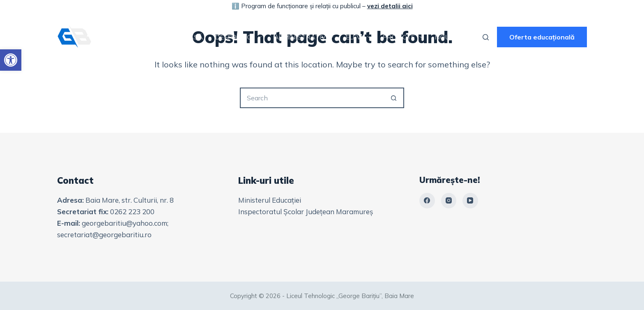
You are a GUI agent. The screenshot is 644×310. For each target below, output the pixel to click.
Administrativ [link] (305, 37)
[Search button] (394, 98)
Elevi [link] (360, 37)
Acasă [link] (191, 37)
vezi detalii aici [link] (390, 6)
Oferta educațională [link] (542, 37)
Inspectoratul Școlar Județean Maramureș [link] (306, 212)
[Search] (486, 37)
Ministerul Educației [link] (270, 200)
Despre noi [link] (240, 37)
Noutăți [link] (450, 37)
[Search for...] (312, 98)
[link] (11, 60)
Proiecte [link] (404, 37)
